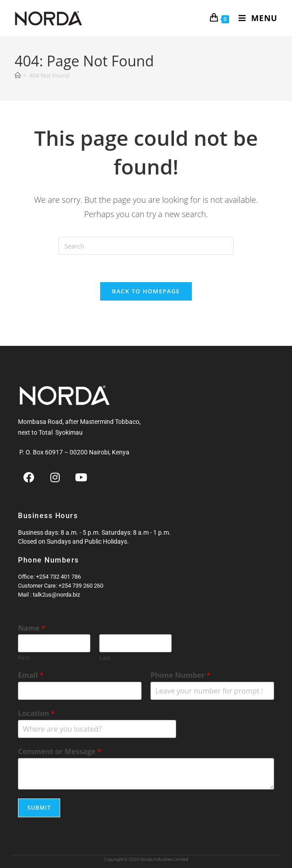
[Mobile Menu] (255, 18)
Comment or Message (60, 752)
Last (105, 658)
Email (31, 676)
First (24, 658)
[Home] (18, 75)
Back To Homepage (146, 291)
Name (32, 628)
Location (36, 714)
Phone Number (181, 676)
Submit (39, 808)
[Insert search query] (146, 246)
